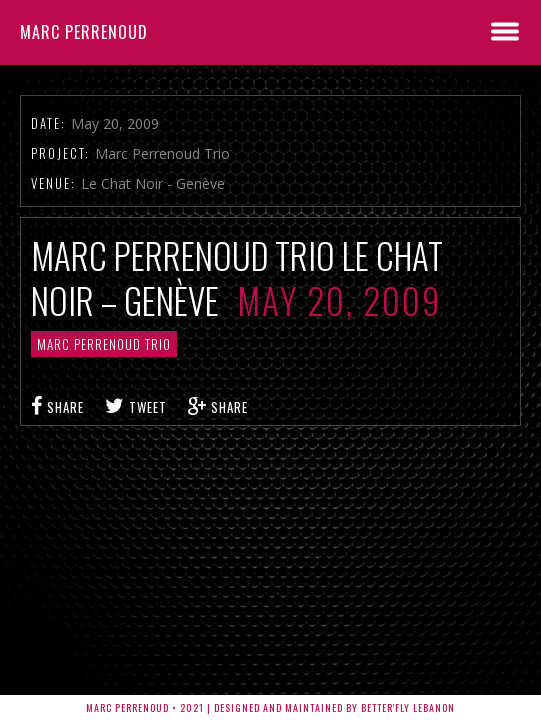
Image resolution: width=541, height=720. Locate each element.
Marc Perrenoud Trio (104, 344)
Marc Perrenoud (84, 32)
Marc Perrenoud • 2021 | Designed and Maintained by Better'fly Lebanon (270, 707)
